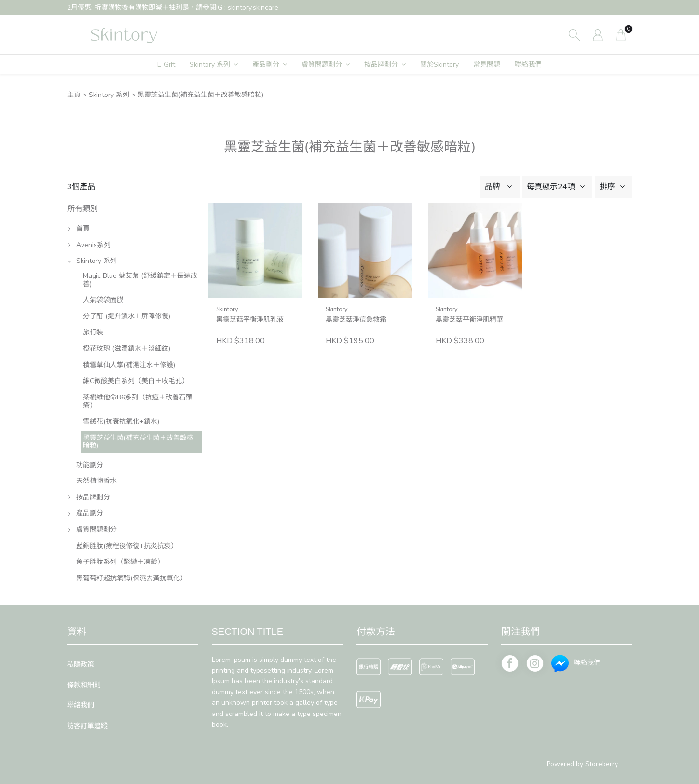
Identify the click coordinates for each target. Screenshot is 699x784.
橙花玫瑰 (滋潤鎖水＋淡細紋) (127, 349)
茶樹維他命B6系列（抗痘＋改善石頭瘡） (138, 401)
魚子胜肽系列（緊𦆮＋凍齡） (120, 562)
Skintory (227, 309)
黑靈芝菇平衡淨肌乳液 (250, 320)
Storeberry (602, 764)
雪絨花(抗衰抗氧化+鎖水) (121, 421)
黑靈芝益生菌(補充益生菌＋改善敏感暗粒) (138, 442)
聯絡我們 (528, 64)
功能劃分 (90, 465)
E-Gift (166, 64)
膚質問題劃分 (322, 64)
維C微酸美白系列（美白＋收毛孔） (136, 381)
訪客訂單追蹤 (87, 726)
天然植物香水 (96, 481)
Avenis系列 (93, 245)
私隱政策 (81, 665)
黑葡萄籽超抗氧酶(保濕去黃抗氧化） (131, 578)
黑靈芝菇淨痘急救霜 (356, 320)
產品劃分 (266, 64)
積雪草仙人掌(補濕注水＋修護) (129, 365)
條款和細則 (84, 685)
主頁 (74, 95)
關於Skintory (439, 64)
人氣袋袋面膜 (103, 300)
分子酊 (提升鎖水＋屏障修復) (127, 316)
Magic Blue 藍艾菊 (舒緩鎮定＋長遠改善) (140, 280)
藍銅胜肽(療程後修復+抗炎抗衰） (127, 546)
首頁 (83, 228)
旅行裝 (93, 332)
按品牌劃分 (381, 64)
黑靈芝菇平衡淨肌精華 (469, 320)
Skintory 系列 (210, 64)
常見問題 (487, 64)
